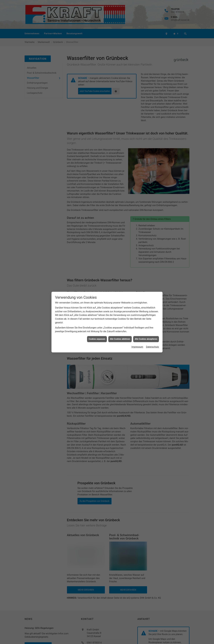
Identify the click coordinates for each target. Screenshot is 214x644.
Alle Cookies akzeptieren (146, 339)
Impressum (137, 347)
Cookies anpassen (97, 339)
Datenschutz (152, 347)
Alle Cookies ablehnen (120, 339)
